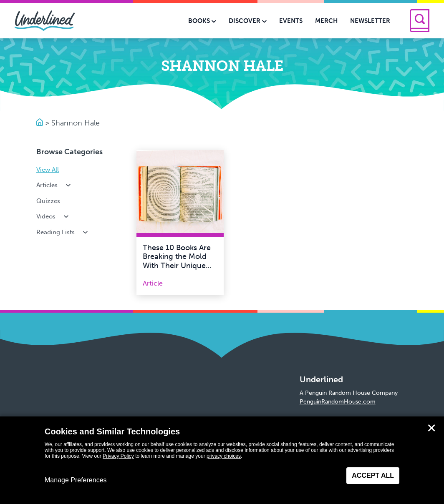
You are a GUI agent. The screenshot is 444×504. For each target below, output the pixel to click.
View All (48, 170)
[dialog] (222, 460)
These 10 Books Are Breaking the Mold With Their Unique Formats (177, 261)
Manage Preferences (76, 480)
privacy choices (224, 456)
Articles (54, 185)
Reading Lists (63, 232)
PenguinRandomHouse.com (338, 402)
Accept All (373, 475)
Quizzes (48, 201)
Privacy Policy (118, 456)
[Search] (420, 21)
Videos (53, 216)
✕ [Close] (431, 428)
